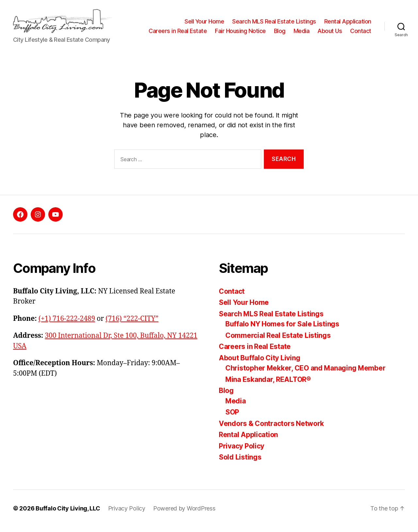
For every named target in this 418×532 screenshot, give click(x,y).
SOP (232, 418)
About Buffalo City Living (259, 363)
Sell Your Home (204, 19)
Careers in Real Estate (207, 29)
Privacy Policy (241, 451)
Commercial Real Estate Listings (278, 341)
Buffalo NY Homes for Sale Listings (282, 329)
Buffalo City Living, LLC (68, 514)
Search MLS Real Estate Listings (274, 19)
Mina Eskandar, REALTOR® (268, 385)
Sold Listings (240, 463)
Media (331, 29)
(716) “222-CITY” (132, 324)
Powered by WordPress (184, 514)
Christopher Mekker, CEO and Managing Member (305, 374)
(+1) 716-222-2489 (67, 324)
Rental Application (348, 19)
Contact (361, 38)
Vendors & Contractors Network (271, 429)
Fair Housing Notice (270, 29)
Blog (309, 29)
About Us (359, 29)
